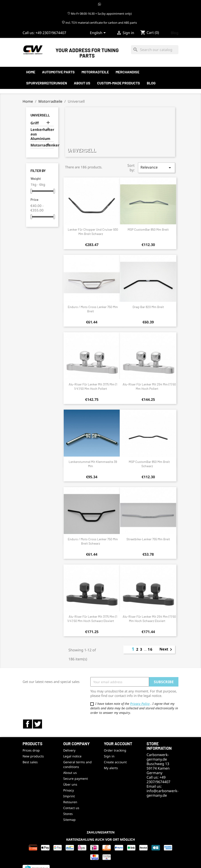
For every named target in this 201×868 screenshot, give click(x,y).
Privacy (69, 790)
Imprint (69, 796)
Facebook (28, 724)
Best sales (30, 762)
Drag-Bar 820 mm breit (148, 307)
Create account (115, 762)
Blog (175, 33)
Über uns (70, 784)
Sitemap (69, 820)
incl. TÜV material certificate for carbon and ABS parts (99, 23)
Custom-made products (119, 83)
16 (150, 649)
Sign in (109, 756)
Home (31, 72)
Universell (40, 115)
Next (167, 650)
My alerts (111, 768)
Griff (35, 123)
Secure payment (76, 779)
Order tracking (115, 750)
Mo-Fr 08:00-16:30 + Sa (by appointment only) (99, 14)
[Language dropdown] (99, 33)
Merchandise (127, 72)
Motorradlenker (42, 145)
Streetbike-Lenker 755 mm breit (148, 539)
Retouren (70, 802)
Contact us (71, 808)
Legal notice (72, 756)
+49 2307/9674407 (51, 33)
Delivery (69, 750)
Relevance (157, 168)
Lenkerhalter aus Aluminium (42, 134)
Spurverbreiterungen (47, 83)
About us (82, 83)
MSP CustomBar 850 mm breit (148, 229)
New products (33, 756)
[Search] (155, 50)
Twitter (37, 724)
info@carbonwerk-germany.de (162, 793)
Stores (68, 814)
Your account (118, 744)
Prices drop (31, 750)
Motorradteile (95, 72)
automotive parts (58, 72)
